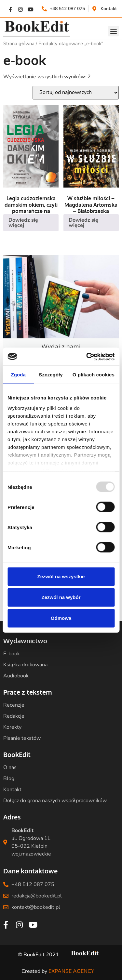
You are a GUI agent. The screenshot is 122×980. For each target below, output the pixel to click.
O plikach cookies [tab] (94, 375)
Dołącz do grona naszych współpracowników (55, 801)
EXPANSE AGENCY (71, 971)
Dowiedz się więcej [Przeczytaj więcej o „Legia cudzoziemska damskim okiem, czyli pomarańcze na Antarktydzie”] (23, 223)
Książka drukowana (25, 665)
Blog (9, 778)
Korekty (12, 727)
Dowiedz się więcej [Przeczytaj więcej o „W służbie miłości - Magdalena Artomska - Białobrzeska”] (83, 223)
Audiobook (16, 676)
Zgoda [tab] (18, 375)
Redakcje (14, 716)
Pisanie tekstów (22, 738)
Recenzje (14, 705)
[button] (113, 31)
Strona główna (19, 44)
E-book (12, 654)
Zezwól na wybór (61, 597)
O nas (10, 767)
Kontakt (12, 790)
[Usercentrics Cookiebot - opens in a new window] (87, 357)
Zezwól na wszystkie (61, 576)
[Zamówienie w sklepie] (76, 93)
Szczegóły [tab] (51, 375)
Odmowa (61, 618)
